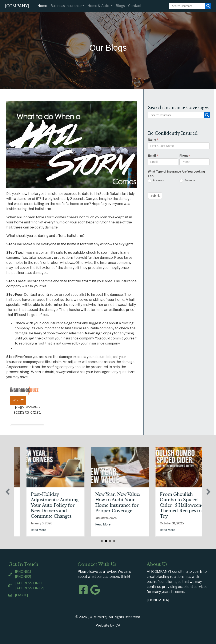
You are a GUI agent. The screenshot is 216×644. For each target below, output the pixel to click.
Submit (155, 196)
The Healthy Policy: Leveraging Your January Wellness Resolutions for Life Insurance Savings (56, 505)
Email (153, 156)
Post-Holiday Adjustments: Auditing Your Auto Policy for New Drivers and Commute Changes (123, 505)
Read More (42, 530)
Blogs (120, 6)
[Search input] (188, 6)
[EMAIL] (21, 595)
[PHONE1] (23, 572)
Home (43, 5)
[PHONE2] (23, 577)
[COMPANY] (17, 6)
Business (156, 181)
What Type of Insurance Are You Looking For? (177, 174)
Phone (185, 156)
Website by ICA (108, 625)
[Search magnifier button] (208, 6)
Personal (187, 181)
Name (153, 140)
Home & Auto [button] (99, 6)
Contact (135, 6)
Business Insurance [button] (66, 6)
